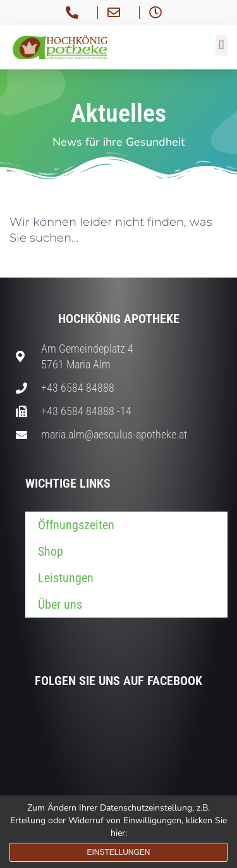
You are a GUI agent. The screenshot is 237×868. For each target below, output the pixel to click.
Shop (51, 551)
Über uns (60, 604)
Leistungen (66, 578)
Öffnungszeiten (76, 525)
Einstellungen (118, 852)
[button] (222, 45)
